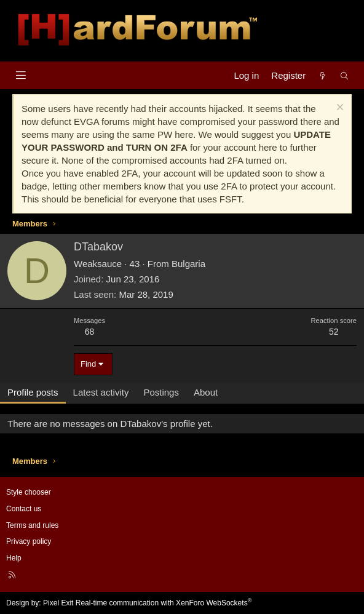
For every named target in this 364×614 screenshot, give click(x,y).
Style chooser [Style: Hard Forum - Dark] (29, 492)
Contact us (24, 509)
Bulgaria (188, 264)
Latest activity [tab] (101, 392)
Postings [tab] (161, 392)
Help (14, 558)
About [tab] (206, 392)
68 (90, 332)
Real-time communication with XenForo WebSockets (164, 603)
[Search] (345, 75)
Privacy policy (29, 541)
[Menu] (21, 75)
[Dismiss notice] (338, 109)
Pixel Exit (58, 603)
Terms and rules (32, 525)
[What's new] (322, 75)
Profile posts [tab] (33, 392)
